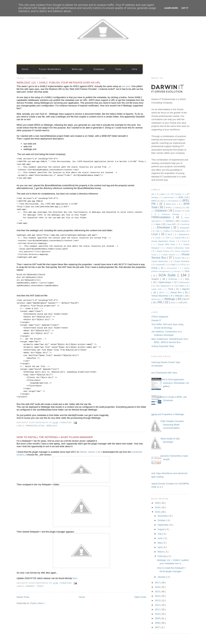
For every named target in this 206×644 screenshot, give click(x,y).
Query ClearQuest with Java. (163, 373)
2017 (158, 583)
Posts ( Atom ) (38, 603)
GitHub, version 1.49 (90, 452)
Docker (178, 211)
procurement (172, 268)
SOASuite (173, 279)
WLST (186, 299)
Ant (153, 194)
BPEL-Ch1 (172, 204)
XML (160, 302)
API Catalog (176, 194)
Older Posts (140, 597)
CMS (187, 208)
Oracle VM (180, 258)
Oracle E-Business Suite (178, 248)
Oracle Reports (169, 255)
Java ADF (172, 224)
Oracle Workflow (182, 261)
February (162, 556)
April (160, 547)
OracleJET (161, 265)
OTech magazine (160, 317)
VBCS (162, 293)
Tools (118, 69)
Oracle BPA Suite (167, 244)
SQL (187, 279)
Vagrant (186, 289)
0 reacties (66, 423)
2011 (158, 609)
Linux (155, 234)
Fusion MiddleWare (50, 69)
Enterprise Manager (172, 214)
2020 (158, 503)
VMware (179, 296)
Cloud (178, 207)
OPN (168, 238)
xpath (173, 303)
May (160, 543)
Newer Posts (23, 597)
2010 (158, 614)
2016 (158, 587)
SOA (187, 271)
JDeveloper (164, 227)
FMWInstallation (35, 426)
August (161, 529)
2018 (158, 512)
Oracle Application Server (164, 241)
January (162, 577)
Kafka (167, 231)
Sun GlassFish (163, 286)
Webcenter (156, 299)
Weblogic (52, 426)
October (162, 520)
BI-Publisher (174, 201)
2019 (158, 507)
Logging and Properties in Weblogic (167, 414)
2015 (158, 592)
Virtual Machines (160, 296)
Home (25, 69)
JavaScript (185, 224)
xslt (181, 302)
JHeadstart (184, 228)
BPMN (168, 208)
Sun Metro (180, 286)
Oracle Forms (163, 251)
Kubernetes (180, 231)
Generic (31, 586)
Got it (185, 8)
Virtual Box (177, 292)
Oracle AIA (180, 238)
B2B (181, 197)
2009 (158, 618)
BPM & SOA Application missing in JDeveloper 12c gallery (175, 383)
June (160, 538)
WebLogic (77, 69)
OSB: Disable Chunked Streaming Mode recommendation (172, 425)
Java (158, 224)
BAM (154, 201)
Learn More (171, 8)
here (75, 578)
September (163, 525)
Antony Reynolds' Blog (163, 346)
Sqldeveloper (165, 282)
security (177, 271)
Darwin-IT (156, 320)
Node (159, 238)
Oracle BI (185, 241)
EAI (188, 211)
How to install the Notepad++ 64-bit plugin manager (55, 437)
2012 (158, 605)
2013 (158, 600)
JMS (158, 231)
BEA (163, 201)
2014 (158, 596)
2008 (158, 623)
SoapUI (156, 279)
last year (126, 86)
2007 (158, 627)
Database (99, 69)
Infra (135, 69)
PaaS (173, 265)
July (160, 534)
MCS (170, 234)
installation (185, 221)
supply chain (157, 289)
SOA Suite (168, 275)
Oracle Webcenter (160, 261)
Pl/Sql (155, 268)
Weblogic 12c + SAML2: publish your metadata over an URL (58, 82)
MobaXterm (184, 234)
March (161, 552)
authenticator (169, 197)
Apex (163, 194)
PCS (183, 265)
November (163, 516)
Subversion (184, 282)
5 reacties (66, 583)
